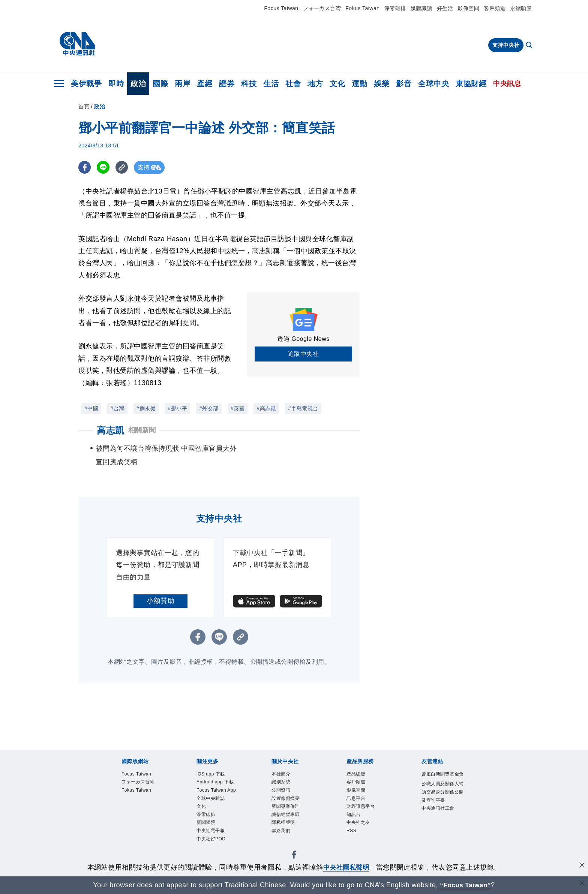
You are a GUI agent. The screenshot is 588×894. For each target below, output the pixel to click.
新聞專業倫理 (287, 808)
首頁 (84, 106)
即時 (116, 84)
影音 (404, 84)
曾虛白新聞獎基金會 (442, 778)
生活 (271, 84)
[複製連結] (123, 167)
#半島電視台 (303, 408)
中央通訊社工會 (439, 818)
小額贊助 (160, 601)
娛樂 (382, 84)
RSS (352, 833)
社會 (293, 84)
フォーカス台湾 (322, 8)
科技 (249, 84)
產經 (205, 84)
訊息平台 (357, 799)
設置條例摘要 (287, 799)
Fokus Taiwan (362, 8)
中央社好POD (212, 841)
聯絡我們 (282, 833)
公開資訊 (282, 791)
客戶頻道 (495, 8)
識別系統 (282, 783)
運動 (359, 84)
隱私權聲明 (284, 825)
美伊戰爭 (86, 84)
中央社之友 (359, 825)
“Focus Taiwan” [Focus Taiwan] (466, 885)
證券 (227, 84)
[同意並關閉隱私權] (582, 866)
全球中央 (433, 84)
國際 (160, 84)
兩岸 (182, 84)
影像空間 (468, 8)
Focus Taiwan (281, 8)
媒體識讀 (421, 8)
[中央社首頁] (77, 44)
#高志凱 (266, 408)
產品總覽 (357, 774)
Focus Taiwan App (217, 791)
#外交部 (209, 408)
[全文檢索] (530, 46)
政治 (138, 84)
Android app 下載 (216, 783)
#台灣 (117, 408)
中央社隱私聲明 (346, 867)
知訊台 (354, 816)
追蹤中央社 (304, 354)
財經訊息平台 (362, 808)
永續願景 (521, 8)
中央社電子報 (212, 833)
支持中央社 (506, 45)
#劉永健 (146, 408)
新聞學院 (207, 825)
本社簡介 (282, 774)
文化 (337, 84)
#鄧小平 (177, 408)
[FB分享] (85, 167)
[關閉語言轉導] (582, 884)
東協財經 (471, 84)
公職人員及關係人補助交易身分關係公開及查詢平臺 (442, 801)
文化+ (203, 808)
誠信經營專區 (287, 816)
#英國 (238, 408)
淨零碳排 (395, 8)
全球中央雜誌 (212, 799)
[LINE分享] (104, 167)
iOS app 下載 (211, 774)
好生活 (445, 8)
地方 (315, 84)
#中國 (91, 408)
